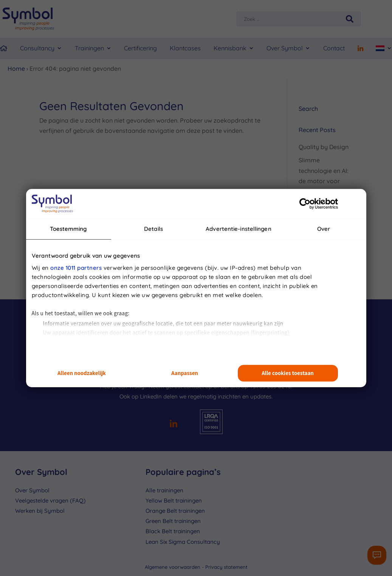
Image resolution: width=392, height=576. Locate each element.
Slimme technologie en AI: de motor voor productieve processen (323, 181)
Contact (334, 48)
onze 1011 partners (76, 268)
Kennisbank (230, 48)
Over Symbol (285, 48)
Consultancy (37, 48)
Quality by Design (324, 147)
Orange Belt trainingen (175, 511)
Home (16, 68)
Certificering (140, 48)
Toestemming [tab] (68, 229)
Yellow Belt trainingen (174, 500)
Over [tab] (324, 229)
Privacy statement (226, 567)
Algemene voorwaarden (173, 567)
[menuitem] (384, 48)
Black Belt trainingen (173, 531)
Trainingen (89, 48)
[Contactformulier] (377, 555)
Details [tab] (153, 229)
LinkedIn (151, 396)
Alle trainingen (164, 490)
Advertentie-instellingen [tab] (238, 229)
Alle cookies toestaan (288, 373)
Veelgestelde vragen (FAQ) (50, 500)
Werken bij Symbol (40, 511)
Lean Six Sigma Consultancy (183, 542)
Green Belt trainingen (173, 521)
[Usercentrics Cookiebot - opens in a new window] (305, 204)
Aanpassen (185, 373)
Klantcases (185, 48)
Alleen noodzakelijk (82, 373)
